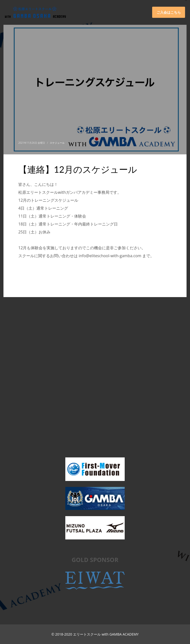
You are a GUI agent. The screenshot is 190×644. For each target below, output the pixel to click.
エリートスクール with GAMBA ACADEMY (106, 634)
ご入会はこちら (169, 12)
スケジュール (57, 143)
